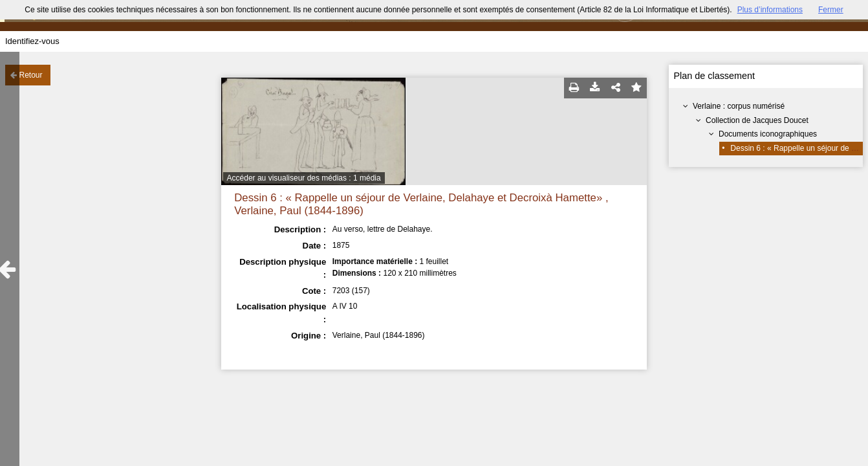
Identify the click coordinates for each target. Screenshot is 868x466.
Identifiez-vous (32, 41)
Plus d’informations (770, 10)
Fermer (831, 10)
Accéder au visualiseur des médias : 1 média (304, 178)
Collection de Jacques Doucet (757, 120)
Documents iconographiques (768, 134)
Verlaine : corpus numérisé (739, 106)
